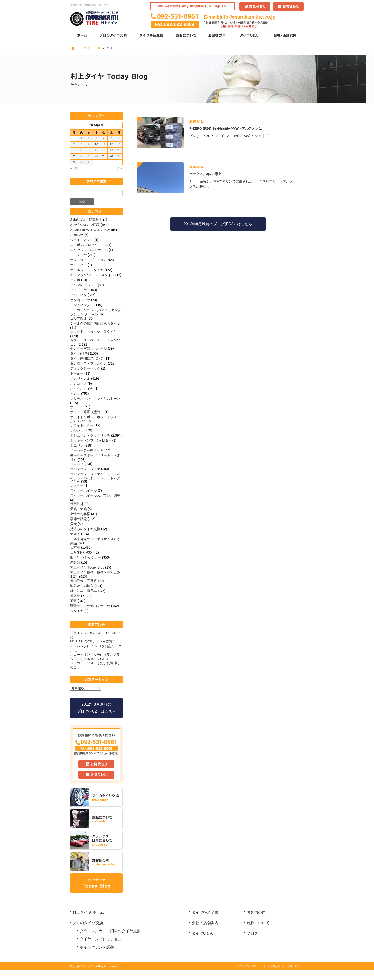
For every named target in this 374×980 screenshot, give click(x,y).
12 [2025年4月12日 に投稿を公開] (111, 144)
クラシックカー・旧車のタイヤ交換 (110, 931)
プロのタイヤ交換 (114, 36)
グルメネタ (78, 295)
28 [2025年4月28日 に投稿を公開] (74, 162)
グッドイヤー (80, 290)
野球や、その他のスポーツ (90, 606)
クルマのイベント (83, 285)
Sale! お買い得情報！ (86, 220)
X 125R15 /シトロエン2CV (90, 230)
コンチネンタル (82, 305)
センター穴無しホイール (88, 348)
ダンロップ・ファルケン (88, 363)
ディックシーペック (85, 368)
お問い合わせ (294, 966)
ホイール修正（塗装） (87, 412)
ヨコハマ (77, 464)
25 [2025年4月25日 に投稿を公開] (104, 156)
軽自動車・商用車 (83, 591)
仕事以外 (77, 504)
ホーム (82, 36)
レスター (77, 485)
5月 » (119, 168)
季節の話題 (78, 519)
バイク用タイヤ (82, 389)
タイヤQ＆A (250, 36)
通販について (186, 36)
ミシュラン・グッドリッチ (90, 435)
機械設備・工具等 (83, 581)
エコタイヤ (78, 255)
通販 (73, 601)
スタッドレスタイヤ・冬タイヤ (93, 332)
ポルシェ (77, 430)
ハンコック (78, 383)
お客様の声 (217, 36)
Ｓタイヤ (77, 611)
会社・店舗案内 (285, 36)
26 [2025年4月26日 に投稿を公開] (111, 156)
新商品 (75, 534)
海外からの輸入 (82, 586)
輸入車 (75, 596)
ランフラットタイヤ (85, 469)
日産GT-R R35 (81, 552)
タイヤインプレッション (101, 939)
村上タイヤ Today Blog (87, 567)
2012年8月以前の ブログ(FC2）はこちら (96, 708)
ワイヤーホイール (83, 490)
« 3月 (74, 168)
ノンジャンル (80, 378)
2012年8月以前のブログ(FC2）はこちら (218, 224)
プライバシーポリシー (249, 966)
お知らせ (77, 235)
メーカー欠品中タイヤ (87, 450)
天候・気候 (78, 509)
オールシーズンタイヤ (87, 270)
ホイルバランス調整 (97, 947)
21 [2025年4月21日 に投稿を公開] (74, 156)
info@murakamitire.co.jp (248, 17)
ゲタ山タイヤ (80, 300)
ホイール (77, 407)
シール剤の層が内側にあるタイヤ (95, 323)
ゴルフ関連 (78, 318)
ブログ (252, 933)
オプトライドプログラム (88, 260)
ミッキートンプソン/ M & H (91, 440)
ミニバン (77, 445)
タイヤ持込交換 (152, 36)
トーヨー (77, 373)
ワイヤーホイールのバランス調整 (95, 495)
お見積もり (274, 966)
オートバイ (78, 265)
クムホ (75, 280)
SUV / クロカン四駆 (85, 225)
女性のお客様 (80, 514)
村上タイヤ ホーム (88, 912)
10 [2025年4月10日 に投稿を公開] (96, 144)
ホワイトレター (82, 425)
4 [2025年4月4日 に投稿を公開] (104, 138)
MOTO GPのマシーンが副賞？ (93, 641)
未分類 (75, 562)
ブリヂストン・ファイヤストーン (95, 399)
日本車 (75, 547)
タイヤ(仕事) (80, 353)
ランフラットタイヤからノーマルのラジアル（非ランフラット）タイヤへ (95, 478)
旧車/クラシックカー (86, 557)
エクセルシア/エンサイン (89, 250)
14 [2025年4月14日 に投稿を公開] (74, 150)
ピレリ (75, 394)
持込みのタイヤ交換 (85, 529)
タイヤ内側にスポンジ (87, 358)
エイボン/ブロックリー (87, 245)
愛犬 (73, 524)
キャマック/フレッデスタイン (92, 275)
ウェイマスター (82, 240)
